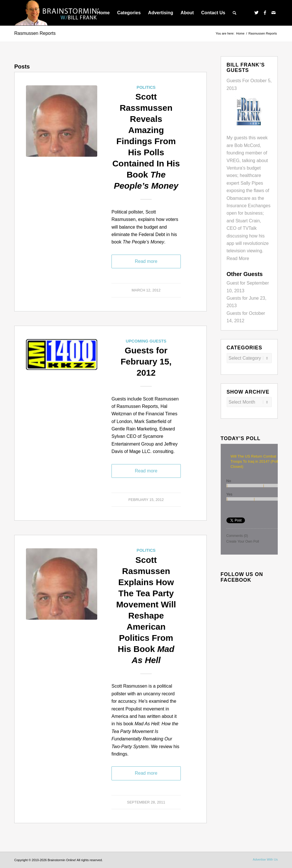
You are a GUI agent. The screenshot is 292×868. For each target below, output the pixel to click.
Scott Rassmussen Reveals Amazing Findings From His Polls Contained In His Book (146, 141)
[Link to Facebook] (265, 13)
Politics (146, 87)
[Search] (235, 13)
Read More (238, 258)
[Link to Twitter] (256, 13)
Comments (237, 536)
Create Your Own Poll (243, 541)
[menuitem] (103, 13)
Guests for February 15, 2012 (146, 362)
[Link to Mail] (273, 13)
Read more (146, 261)
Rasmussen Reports (35, 33)
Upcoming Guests (146, 341)
